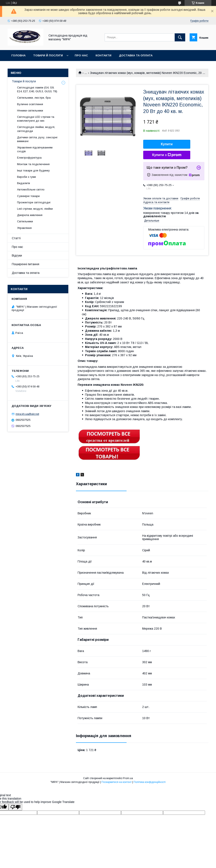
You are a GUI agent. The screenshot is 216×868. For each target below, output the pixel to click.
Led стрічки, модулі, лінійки (35, 209)
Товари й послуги (48, 55)
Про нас (81, 55)
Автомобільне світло (31, 189)
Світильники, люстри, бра (34, 98)
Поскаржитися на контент (117, 782)
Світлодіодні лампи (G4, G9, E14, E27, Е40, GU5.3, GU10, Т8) (37, 89)
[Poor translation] (15, 807)
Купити (167, 144)
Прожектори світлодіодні (34, 202)
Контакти (103, 55)
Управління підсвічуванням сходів (35, 149)
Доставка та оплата (136, 55)
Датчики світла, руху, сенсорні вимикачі (37, 139)
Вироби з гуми (26, 177)
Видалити (24, 183)
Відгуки (17, 255)
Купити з (167, 155)
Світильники (25, 221)
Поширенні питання (26, 264)
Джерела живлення (30, 215)
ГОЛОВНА (18, 55)
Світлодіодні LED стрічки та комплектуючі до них (36, 119)
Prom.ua (128, 778)
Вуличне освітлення (30, 104)
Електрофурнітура (29, 158)
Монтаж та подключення (33, 164)
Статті (16, 238)
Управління (24, 228)
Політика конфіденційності (150, 782)
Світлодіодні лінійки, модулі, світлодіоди (36, 129)
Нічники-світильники (30, 111)
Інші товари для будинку (33, 170)
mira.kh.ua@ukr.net (27, 414)
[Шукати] (180, 37)
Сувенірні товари (28, 196)
